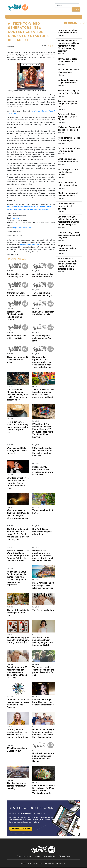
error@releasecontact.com (29, 245)
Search (76, 9)
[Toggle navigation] (10, 17)
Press (19, 856)
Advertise (28, 856)
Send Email (16, 218)
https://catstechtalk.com (22, 228)
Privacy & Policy (64, 856)
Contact (37, 856)
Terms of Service (49, 856)
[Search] (67, 5)
